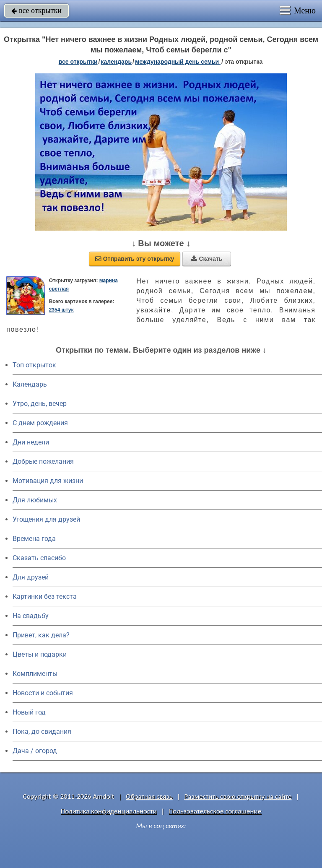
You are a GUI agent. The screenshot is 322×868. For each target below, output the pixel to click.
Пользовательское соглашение (215, 811)
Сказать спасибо (39, 558)
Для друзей (31, 577)
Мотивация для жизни (48, 481)
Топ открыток (34, 365)
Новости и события (43, 693)
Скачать (207, 259)
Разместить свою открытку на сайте (238, 797)
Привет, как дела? (41, 635)
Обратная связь (149, 797)
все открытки (36, 10)
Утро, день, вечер (40, 404)
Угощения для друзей (46, 519)
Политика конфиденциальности (109, 811)
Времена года (34, 539)
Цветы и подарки (40, 654)
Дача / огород (35, 751)
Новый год (29, 712)
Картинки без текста (45, 596)
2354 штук (61, 310)
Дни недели (31, 442)
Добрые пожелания (43, 461)
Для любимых (35, 500)
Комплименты (35, 674)
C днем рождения (40, 423)
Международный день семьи (178, 62)
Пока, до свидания (42, 732)
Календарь (116, 62)
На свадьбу (31, 616)
